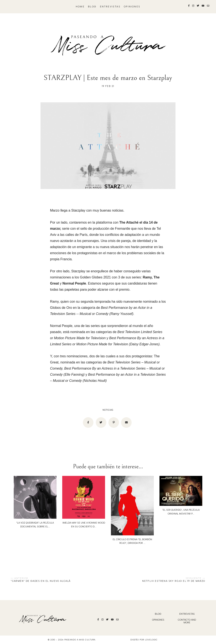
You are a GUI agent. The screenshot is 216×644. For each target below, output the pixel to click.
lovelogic (151, 640)
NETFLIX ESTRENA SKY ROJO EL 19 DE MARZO (174, 581)
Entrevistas (110, 7)
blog (92, 7)
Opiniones (132, 7)
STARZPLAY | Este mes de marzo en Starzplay (108, 78)
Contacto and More (187, 621)
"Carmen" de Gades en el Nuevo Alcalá (41, 581)
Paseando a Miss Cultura (80, 640)
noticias (108, 410)
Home (80, 7)
